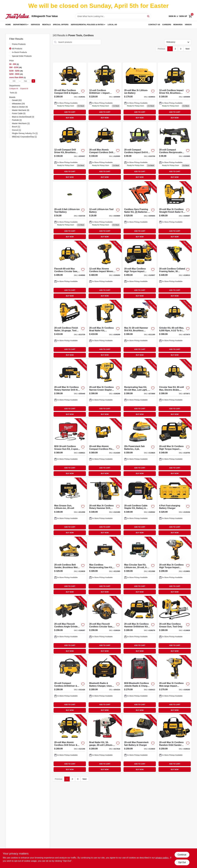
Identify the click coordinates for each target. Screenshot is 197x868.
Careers (167, 25)
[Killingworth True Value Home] (18, 16)
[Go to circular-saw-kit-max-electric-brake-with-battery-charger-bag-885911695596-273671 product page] (175, 388)
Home (8, 25)
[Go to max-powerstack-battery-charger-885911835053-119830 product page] (140, 744)
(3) (23, 117)
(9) (20, 107)
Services (35, 25)
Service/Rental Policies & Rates (87, 25)
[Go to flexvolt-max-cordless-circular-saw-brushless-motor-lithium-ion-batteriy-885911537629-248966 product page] (70, 270)
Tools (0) (13, 93)
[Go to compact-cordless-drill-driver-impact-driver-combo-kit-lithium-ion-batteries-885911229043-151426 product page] (70, 685)
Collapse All (14, 89)
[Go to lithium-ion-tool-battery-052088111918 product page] (105, 211)
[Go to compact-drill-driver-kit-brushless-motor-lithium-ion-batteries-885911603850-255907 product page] (70, 151)
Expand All (24, 89)
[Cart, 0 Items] (190, 16)
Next (187, 49)
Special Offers (61, 25)
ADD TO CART (70, 112)
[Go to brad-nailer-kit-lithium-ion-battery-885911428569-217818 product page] (105, 744)
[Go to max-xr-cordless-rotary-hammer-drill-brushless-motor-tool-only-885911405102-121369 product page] (105, 507)
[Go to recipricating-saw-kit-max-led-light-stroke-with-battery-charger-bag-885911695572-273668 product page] (140, 388)
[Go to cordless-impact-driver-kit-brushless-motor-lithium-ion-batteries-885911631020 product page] (175, 92)
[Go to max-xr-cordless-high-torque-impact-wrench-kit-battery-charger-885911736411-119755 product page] (175, 448)
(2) (17, 120)
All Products (17, 49)
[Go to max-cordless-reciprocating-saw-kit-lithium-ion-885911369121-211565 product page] (105, 566)
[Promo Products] (10, 44)
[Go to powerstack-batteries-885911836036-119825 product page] (140, 448)
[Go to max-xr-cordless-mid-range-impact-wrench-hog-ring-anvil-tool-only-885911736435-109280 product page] (175, 685)
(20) (18, 104)
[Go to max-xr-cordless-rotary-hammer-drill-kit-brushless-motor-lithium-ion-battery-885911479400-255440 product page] (70, 388)
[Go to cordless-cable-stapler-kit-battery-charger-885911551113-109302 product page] (140, 507)
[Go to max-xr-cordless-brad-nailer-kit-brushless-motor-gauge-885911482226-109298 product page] (105, 329)
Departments (20, 25)
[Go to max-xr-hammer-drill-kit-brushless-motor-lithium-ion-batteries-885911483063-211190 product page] (140, 329)
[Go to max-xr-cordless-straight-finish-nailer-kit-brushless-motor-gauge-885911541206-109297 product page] (175, 211)
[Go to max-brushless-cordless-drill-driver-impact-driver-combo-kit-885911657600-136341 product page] (70, 92)
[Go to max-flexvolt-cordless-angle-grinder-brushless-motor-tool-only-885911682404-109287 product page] (70, 625)
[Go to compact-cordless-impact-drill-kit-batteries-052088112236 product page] (140, 151)
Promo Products (19, 44)
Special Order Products (22, 56)
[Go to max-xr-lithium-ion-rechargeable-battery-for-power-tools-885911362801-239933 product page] (140, 92)
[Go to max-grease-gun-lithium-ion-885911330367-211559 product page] (70, 507)
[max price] (26, 81)
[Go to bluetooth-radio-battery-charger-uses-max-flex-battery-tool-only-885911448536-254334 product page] (105, 685)
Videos (188, 25)
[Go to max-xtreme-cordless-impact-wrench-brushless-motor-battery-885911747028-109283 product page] (105, 270)
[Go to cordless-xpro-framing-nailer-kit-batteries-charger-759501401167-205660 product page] (140, 211)
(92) (17, 100)
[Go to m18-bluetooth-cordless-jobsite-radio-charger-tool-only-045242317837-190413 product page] (140, 685)
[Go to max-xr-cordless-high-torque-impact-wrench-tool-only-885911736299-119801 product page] (175, 566)
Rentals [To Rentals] (46, 25)
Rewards (178, 25)
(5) (19, 113)
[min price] (14, 81)
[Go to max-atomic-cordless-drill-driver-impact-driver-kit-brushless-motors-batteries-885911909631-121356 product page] (70, 744)
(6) (21, 110)
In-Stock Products (20, 52)
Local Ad (112, 25)
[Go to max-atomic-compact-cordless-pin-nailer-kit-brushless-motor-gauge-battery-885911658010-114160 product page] (105, 448)
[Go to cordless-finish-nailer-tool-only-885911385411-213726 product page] (70, 329)
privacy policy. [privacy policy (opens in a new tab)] (162, 858)
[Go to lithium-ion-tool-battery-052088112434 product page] (70, 211)
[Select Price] (33, 81)
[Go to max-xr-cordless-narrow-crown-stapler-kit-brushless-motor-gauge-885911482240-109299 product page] (105, 388)
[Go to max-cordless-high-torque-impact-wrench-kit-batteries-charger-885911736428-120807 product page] (140, 270)
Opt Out (182, 862)
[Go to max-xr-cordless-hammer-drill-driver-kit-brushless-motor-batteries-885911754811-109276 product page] (140, 625)
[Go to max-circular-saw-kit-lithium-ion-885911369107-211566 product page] (140, 566)
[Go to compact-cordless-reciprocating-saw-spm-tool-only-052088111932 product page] (175, 151)
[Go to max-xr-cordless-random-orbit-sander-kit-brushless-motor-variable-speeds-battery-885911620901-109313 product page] (175, 744)
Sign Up (183, 16)
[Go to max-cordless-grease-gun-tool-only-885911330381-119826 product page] (175, 625)
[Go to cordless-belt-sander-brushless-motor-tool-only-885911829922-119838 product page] (70, 566)
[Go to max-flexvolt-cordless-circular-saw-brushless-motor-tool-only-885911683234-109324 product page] (105, 625)
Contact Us (154, 25)
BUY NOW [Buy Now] (70, 118)
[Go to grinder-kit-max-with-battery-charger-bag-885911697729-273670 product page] (175, 329)
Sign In (172, 16)
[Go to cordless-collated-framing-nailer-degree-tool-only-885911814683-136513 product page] (175, 270)
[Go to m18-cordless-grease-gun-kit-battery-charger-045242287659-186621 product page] (70, 448)
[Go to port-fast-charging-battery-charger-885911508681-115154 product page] (175, 507)
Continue (182, 855)
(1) (16, 127)
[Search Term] (113, 16)
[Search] (148, 16)
